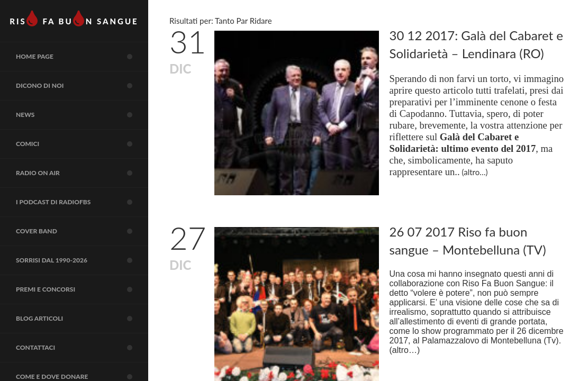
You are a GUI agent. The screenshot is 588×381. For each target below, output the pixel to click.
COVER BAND (82, 231)
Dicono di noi (82, 86)
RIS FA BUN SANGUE (74, 19)
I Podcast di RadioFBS (82, 202)
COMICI (82, 144)
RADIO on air (82, 173)
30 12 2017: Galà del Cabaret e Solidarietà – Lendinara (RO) (476, 44)
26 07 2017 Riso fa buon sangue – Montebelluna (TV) (468, 241)
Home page (82, 57)
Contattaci (82, 348)
